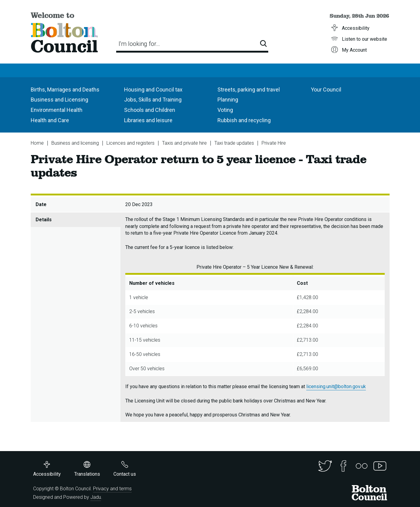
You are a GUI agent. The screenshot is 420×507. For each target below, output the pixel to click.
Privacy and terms (112, 489)
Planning (228, 100)
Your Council (326, 90)
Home (37, 143)
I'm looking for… (139, 44)
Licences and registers (130, 143)
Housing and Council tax (153, 90)
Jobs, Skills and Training (153, 100)
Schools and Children (150, 110)
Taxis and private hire (184, 143)
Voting (225, 110)
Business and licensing (75, 143)
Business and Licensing (59, 100)
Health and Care (50, 120)
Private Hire (274, 143)
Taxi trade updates (234, 143)
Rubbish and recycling (244, 120)
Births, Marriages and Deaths (65, 90)
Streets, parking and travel (249, 90)
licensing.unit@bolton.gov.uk (336, 386)
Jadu (96, 497)
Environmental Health (57, 110)
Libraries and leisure (148, 120)
